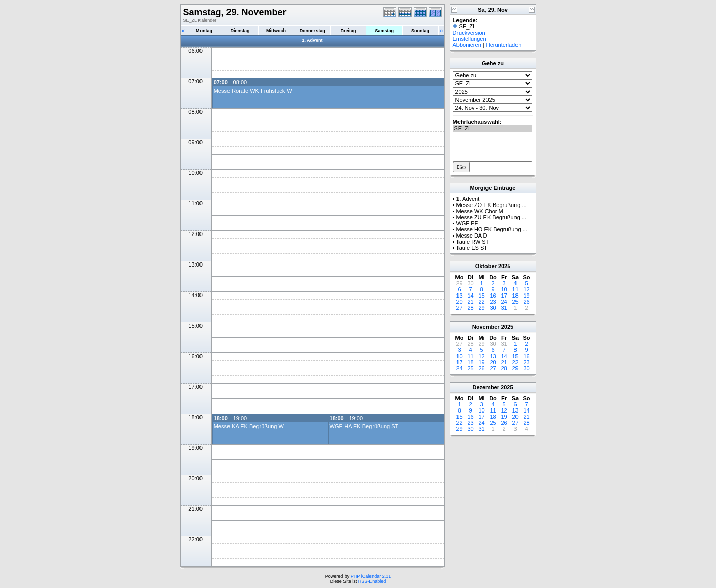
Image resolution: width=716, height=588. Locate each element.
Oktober (486, 266)
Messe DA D (471, 236)
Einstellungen (470, 39)
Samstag (384, 31)
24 (504, 302)
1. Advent (312, 40)
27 (459, 308)
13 (459, 296)
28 (470, 308)
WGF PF (467, 223)
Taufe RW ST (472, 242)
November (486, 327)
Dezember (486, 387)
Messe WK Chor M (479, 211)
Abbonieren (467, 45)
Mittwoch (276, 31)
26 (526, 302)
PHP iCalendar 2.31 (371, 576)
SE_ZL (493, 129)
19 (526, 296)
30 (493, 308)
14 (470, 296)
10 (504, 289)
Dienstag (240, 31)
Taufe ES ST (472, 248)
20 (459, 302)
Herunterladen (504, 45)
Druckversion (469, 33)
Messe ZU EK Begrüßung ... (491, 217)
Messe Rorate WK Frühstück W (253, 91)
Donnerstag (312, 31)
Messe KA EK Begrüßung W (249, 426)
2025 (504, 266)
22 (481, 302)
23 (493, 302)
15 (481, 296)
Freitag (349, 31)
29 (481, 308)
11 (515, 289)
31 (504, 308)
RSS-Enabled (372, 581)
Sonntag (420, 31)
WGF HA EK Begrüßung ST (364, 426)
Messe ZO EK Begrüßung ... (491, 205)
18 (515, 296)
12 (526, 289)
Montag (204, 31)
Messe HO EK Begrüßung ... (491, 229)
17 (504, 296)
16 (493, 296)
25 (515, 302)
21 (470, 302)
